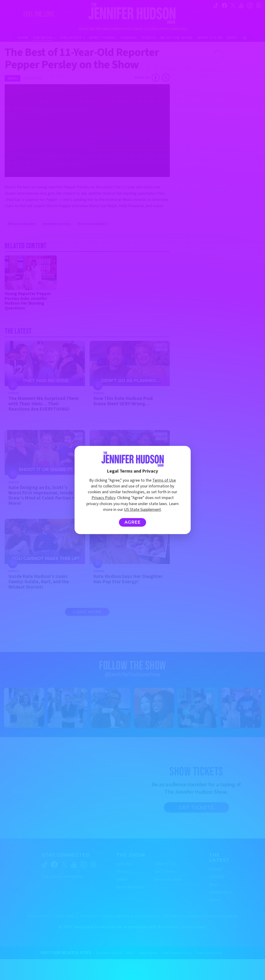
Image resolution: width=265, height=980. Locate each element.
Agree (132, 522)
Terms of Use (164, 480)
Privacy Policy (103, 498)
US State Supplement (142, 510)
